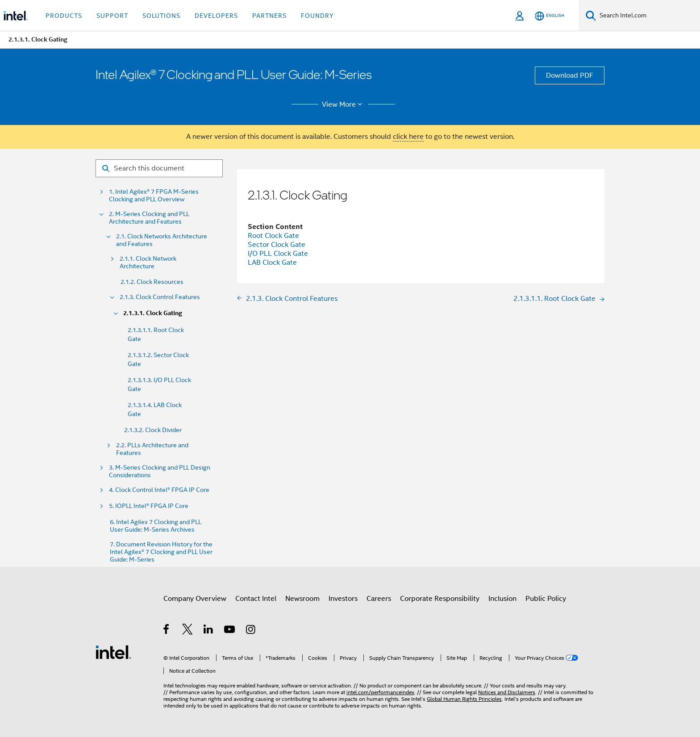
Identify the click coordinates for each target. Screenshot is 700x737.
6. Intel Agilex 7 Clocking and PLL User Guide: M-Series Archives (156, 526)
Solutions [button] (161, 16)
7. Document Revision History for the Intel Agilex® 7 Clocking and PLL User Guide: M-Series (161, 552)
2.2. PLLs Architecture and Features (152, 449)
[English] (550, 16)
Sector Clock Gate (277, 245)
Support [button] (112, 16)
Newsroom (302, 599)
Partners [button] (269, 16)
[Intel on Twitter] (188, 631)
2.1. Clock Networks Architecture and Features (162, 240)
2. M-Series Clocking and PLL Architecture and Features (149, 218)
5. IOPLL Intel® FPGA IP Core (149, 506)
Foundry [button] (317, 16)
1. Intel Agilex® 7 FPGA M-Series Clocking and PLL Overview (154, 196)
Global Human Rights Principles (464, 699)
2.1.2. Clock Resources (152, 282)
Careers (379, 599)
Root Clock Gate (273, 236)
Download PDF (570, 75)
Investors (343, 599)
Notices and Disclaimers (507, 692)
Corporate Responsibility (440, 599)
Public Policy (546, 599)
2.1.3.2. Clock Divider (153, 430)
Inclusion (502, 599)
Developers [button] (216, 16)
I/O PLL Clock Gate (278, 254)
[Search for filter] (159, 168)
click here (408, 137)
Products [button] (64, 16)
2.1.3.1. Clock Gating (153, 313)
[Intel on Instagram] (251, 631)
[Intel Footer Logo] (113, 652)
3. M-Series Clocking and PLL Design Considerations (160, 471)
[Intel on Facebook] (167, 631)
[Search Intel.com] (648, 16)
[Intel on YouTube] (230, 631)
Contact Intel (256, 599)
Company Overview (195, 599)
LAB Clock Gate (272, 262)
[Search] (591, 15)
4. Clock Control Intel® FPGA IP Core (159, 490)
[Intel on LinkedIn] (209, 631)
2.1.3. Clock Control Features (160, 297)
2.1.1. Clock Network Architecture (148, 262)
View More (344, 104)
